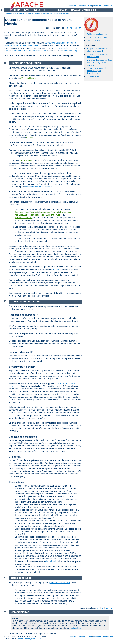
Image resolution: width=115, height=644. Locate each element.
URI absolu (15, 457)
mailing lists (75, 628)
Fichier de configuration (97, 34)
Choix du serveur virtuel (97, 37)
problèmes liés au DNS (60, 583)
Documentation (34, 14)
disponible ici (51, 561)
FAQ (90, 6)
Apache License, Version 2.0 (29, 639)
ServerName (26, 160)
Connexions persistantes (23, 437)
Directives (82, 6)
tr (80, 28)
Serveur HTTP (19, 14)
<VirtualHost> (28, 78)
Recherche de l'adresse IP (23, 315)
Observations (16, 482)
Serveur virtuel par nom (22, 367)
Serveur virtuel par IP (21, 352)
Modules (73, 6)
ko (76, 28)
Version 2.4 (47, 14)
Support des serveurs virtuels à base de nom (99, 55)
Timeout (34, 212)
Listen (30, 138)
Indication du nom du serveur (38, 187)
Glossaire (97, 6)
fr (71, 28)
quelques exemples (71, 51)
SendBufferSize (23, 218)
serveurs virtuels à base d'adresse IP (29, 51)
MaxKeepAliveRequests (27, 215)
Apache (8, 14)
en (67, 28)
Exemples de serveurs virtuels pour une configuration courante (99, 62)
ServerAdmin (22, 212)
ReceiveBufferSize (51, 215)
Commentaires (93, 76)
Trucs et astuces (94, 41)
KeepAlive (66, 212)
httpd (56, 270)
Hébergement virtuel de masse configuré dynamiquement (97, 71)
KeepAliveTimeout (49, 212)
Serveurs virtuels (62, 14)
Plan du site (108, 6)
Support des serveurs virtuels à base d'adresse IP (99, 50)
